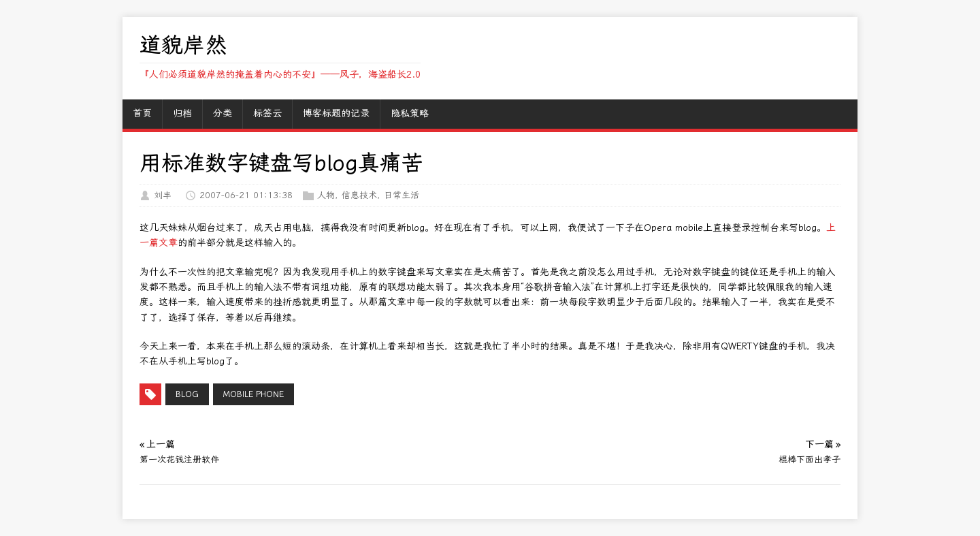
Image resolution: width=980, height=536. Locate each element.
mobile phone (254, 394)
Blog (187, 394)
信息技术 (359, 195)
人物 (326, 195)
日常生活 (402, 195)
